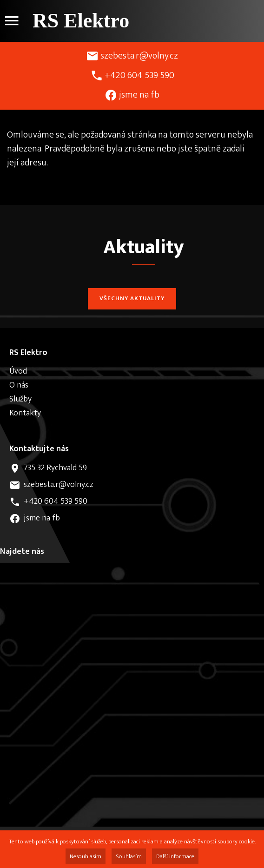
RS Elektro (81, 21)
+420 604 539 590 (139, 75)
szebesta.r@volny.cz (139, 56)
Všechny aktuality (132, 298)
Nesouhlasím (86, 856)
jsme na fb (139, 95)
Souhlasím (129, 856)
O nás (19, 385)
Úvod (18, 371)
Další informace (175, 856)
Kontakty (25, 413)
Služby (20, 399)
